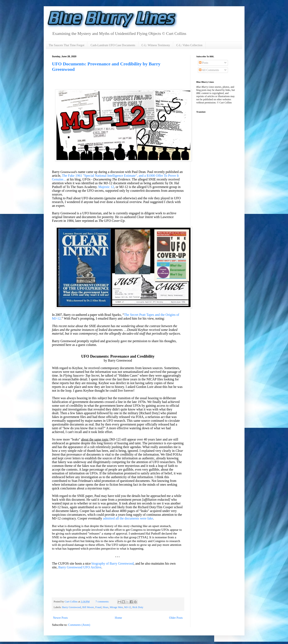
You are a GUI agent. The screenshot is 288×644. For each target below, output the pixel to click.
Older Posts (176, 618)
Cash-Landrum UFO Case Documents (113, 45)
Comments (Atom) (79, 625)
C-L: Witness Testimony (156, 45)
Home (118, 618)
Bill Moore (88, 607)
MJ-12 (128, 607)
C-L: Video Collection (189, 45)
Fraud (98, 607)
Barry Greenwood (72, 607)
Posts (204, 63)
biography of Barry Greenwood (113, 563)
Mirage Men (116, 607)
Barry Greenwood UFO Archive (80, 567)
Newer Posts (60, 618)
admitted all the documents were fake (128, 518)
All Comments (209, 70)
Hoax (106, 607)
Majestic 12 (106, 187)
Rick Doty (138, 607)
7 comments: (103, 602)
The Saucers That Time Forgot (67, 45)
